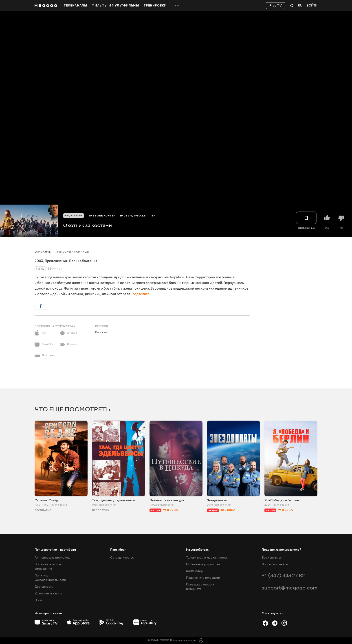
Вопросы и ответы (275, 564)
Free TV (276, 6)
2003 (39, 261)
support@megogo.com (290, 588)
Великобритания (83, 261)
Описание (43, 252)
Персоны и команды (73, 252)
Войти (312, 6)
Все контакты (271, 558)
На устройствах (197, 550)
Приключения (56, 261)
